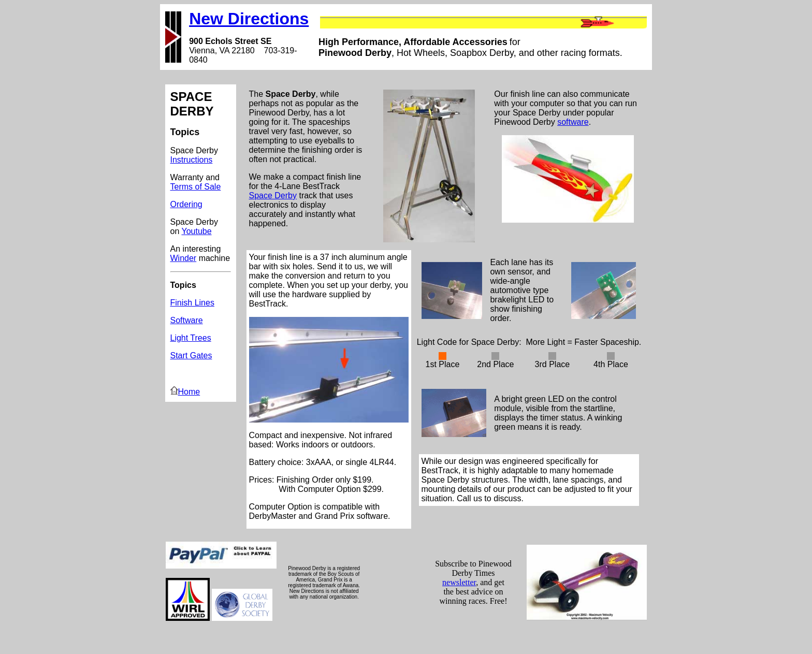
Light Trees (191, 338)
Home (185, 392)
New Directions (249, 19)
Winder (184, 258)
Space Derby (273, 195)
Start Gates (191, 355)
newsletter (459, 582)
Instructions (192, 160)
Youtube (196, 231)
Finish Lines (192, 303)
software (573, 122)
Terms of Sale (196, 187)
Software (187, 320)
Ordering (186, 204)
